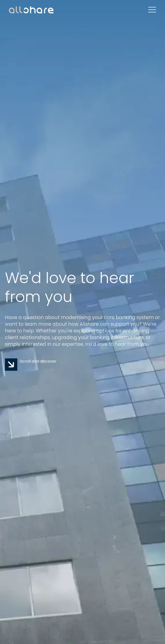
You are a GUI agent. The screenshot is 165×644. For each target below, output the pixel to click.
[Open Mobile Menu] (152, 10)
